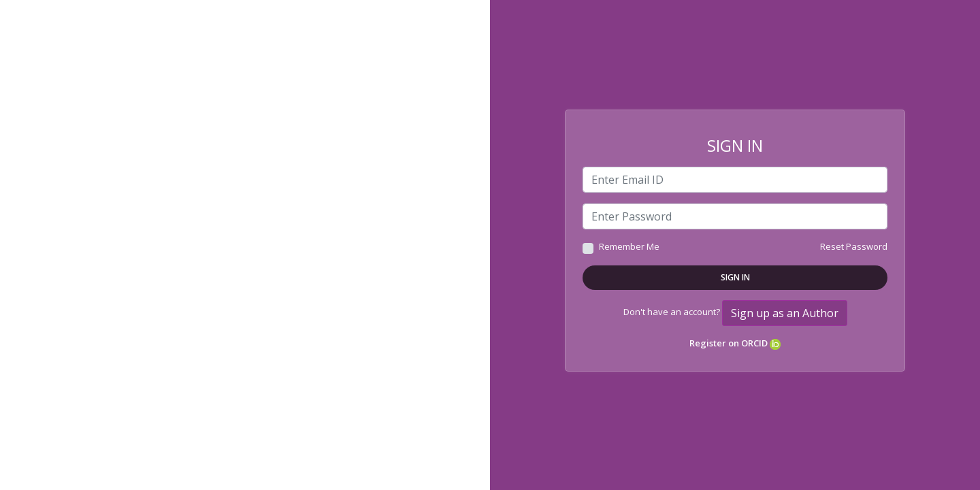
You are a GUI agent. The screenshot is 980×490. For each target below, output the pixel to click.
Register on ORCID (735, 343)
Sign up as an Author (785, 313)
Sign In (735, 277)
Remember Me (629, 246)
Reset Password (854, 246)
